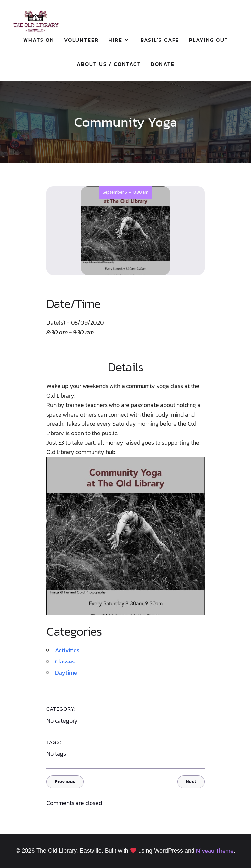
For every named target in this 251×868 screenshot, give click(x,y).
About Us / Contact (109, 64)
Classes (65, 661)
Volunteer (81, 40)
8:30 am (141, 192)
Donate (163, 64)
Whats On (39, 40)
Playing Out (209, 40)
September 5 (115, 192)
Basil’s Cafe (160, 40)
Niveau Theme (215, 851)
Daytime (66, 672)
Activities (67, 650)
